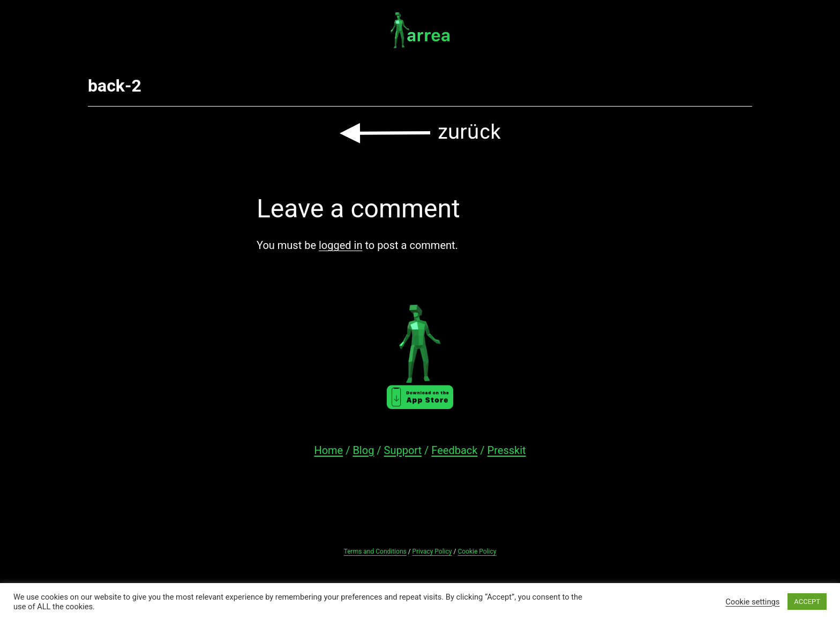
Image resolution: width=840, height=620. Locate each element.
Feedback (454, 450)
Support (403, 450)
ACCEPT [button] (807, 602)
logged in (340, 245)
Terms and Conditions (375, 551)
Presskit (507, 450)
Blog (363, 450)
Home (328, 450)
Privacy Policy (432, 551)
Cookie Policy (477, 551)
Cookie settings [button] (752, 602)
